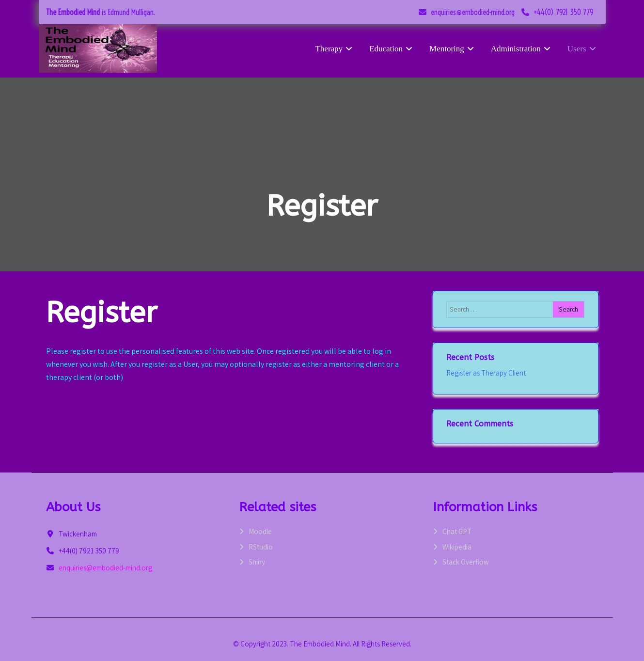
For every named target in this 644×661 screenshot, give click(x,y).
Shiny (257, 562)
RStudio (261, 547)
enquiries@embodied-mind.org (473, 12)
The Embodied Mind (73, 12)
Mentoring (453, 49)
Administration (522, 49)
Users (583, 49)
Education (392, 49)
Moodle (260, 531)
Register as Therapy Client (486, 373)
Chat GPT (457, 531)
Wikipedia (457, 547)
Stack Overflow (466, 562)
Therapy (335, 49)
